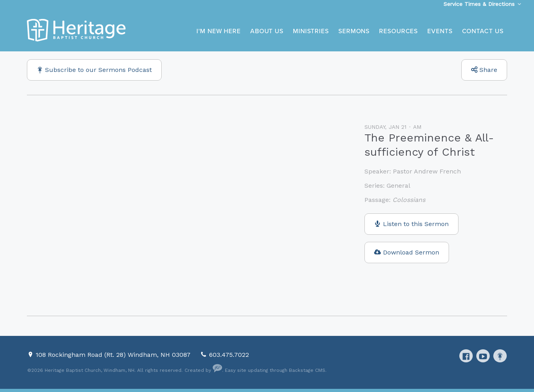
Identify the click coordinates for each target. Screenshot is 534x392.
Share (488, 70)
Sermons (354, 31)
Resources (398, 31)
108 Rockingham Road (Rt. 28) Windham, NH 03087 (114, 355)
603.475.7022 (229, 355)
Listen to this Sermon (416, 224)
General (398, 186)
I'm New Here (219, 31)
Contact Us (483, 31)
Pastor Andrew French (427, 171)
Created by (203, 370)
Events (440, 31)
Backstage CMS (307, 370)
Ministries (311, 31)
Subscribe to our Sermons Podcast (98, 70)
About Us (267, 31)
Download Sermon (411, 252)
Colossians (409, 200)
